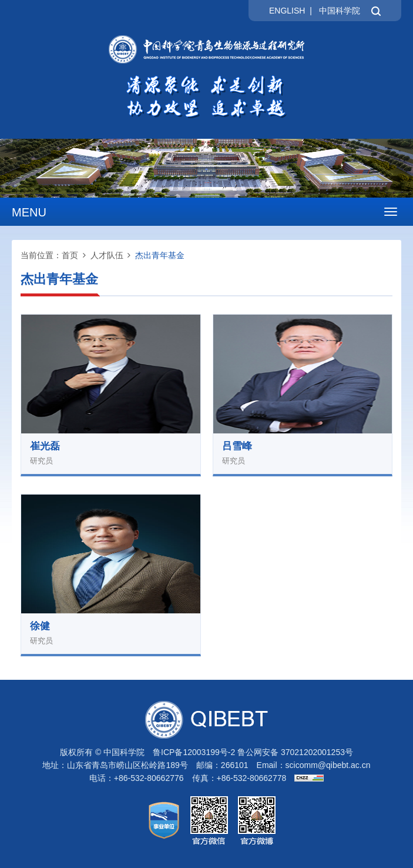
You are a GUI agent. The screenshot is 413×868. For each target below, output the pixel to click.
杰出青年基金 (160, 255)
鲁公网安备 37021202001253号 (295, 752)
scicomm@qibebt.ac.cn (328, 765)
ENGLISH (287, 11)
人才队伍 (107, 255)
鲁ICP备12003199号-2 (194, 752)
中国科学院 (340, 11)
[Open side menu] (391, 212)
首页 (70, 255)
